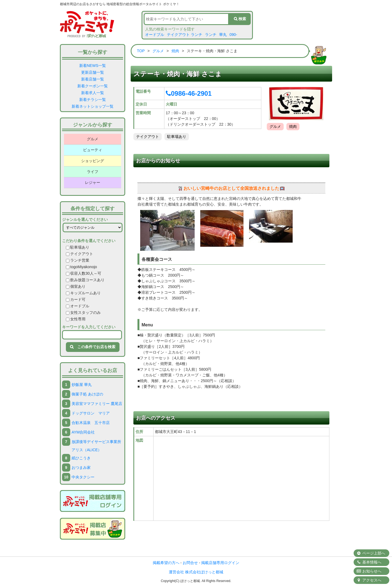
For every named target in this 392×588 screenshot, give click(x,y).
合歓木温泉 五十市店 (91, 423)
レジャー (93, 182)
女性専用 (76, 319)
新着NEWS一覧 (93, 66)
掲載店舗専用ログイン (220, 563)
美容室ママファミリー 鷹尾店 (97, 404)
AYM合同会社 (83, 432)
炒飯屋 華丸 (82, 385)
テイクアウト (79, 254)
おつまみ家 (81, 468)
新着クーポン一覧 (93, 86)
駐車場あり (78, 247)
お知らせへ (369, 571)
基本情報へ (369, 562)
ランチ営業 (78, 260)
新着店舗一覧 (93, 79)
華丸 (223, 35)
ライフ (93, 172)
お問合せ (190, 563)
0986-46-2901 (189, 93)
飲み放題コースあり (85, 280)
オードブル (155, 35)
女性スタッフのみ (83, 312)
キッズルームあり (83, 293)
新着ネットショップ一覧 (93, 106)
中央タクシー (83, 477)
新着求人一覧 (93, 93)
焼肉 (175, 51)
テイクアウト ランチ (185, 35)
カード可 (76, 299)
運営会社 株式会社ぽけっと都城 (196, 572)
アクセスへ (369, 580)
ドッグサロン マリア (91, 413)
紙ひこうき (81, 458)
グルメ (93, 139)
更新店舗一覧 (93, 72)
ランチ (211, 35)
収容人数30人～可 (84, 273)
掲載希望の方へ (166, 563)
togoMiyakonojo (81, 267)
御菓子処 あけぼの (87, 394)
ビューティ (93, 150)
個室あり (76, 286)
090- (233, 35)
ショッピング (93, 161)
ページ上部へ (371, 553)
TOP (141, 51)
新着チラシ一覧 (93, 100)
